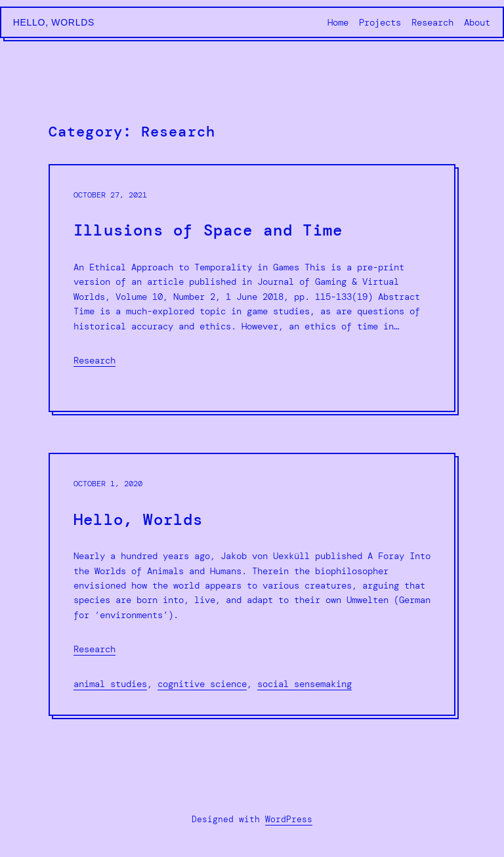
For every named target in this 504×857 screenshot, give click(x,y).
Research (94, 360)
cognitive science (202, 684)
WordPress (289, 819)
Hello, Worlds (54, 22)
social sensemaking (304, 684)
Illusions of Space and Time (208, 231)
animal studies (110, 684)
